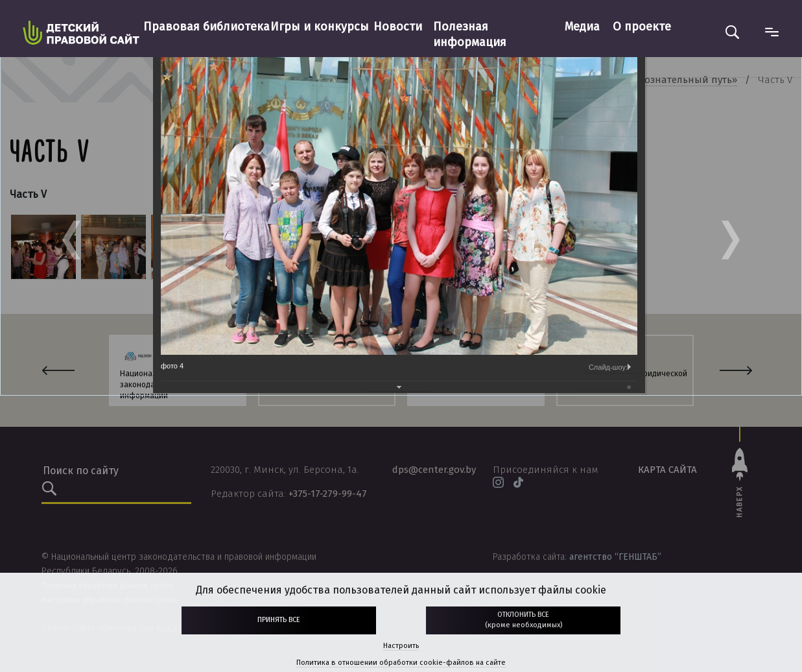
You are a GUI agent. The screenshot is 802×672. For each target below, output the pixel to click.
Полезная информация (470, 34)
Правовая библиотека (206, 27)
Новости (398, 27)
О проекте (642, 27)
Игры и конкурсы (320, 27)
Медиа (582, 27)
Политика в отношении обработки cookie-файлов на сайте (401, 663)
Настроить (401, 646)
